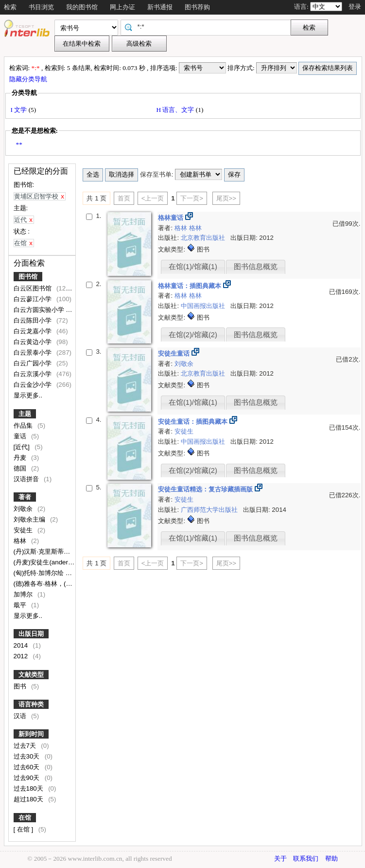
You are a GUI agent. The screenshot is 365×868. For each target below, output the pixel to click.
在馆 (25, 818)
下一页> (192, 198)
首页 (124, 198)
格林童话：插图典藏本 (191, 286)
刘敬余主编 (30, 519)
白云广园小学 (34, 363)
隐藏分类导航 (29, 79)
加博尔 (24, 594)
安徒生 (24, 530)
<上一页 (153, 198)
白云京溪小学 (34, 374)
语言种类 (31, 704)
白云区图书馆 (34, 288)
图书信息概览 (256, 267)
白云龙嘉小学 (34, 331)
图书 (21, 686)
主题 (25, 414)
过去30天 (28, 756)
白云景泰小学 (34, 353)
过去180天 (29, 788)
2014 (22, 645)
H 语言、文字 (176, 110)
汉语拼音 (27, 479)
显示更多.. (28, 395)
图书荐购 (197, 7)
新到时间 (31, 734)
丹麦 (21, 458)
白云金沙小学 (34, 385)
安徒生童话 (175, 353)
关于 (280, 859)
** (19, 144)
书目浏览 (41, 7)
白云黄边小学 (34, 342)
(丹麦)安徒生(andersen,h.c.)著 (57, 562)
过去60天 (28, 767)
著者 (25, 497)
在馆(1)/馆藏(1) (193, 267)
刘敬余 (24, 509)
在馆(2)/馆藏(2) (193, 335)
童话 (21, 436)
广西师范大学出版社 (210, 510)
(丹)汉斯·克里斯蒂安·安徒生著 (56, 552)
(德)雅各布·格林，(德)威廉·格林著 (62, 584)
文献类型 (31, 675)
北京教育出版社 (204, 238)
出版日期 (31, 634)
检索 (10, 7)
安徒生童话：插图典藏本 (194, 422)
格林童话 (172, 218)
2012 (22, 656)
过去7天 (26, 746)
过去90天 (28, 778)
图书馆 (28, 277)
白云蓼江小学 (34, 299)
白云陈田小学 (34, 320)
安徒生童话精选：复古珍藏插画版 (206, 489)
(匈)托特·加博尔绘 (40, 573)
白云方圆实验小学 (40, 310)
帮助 (331, 859)
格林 (21, 541)
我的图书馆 (82, 7)
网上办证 (122, 7)
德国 (21, 468)
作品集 (24, 425)
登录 (355, 7)
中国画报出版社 (204, 306)
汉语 (21, 716)
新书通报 (160, 7)
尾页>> (226, 198)
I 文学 (20, 110)
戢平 (21, 605)
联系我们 (306, 859)
